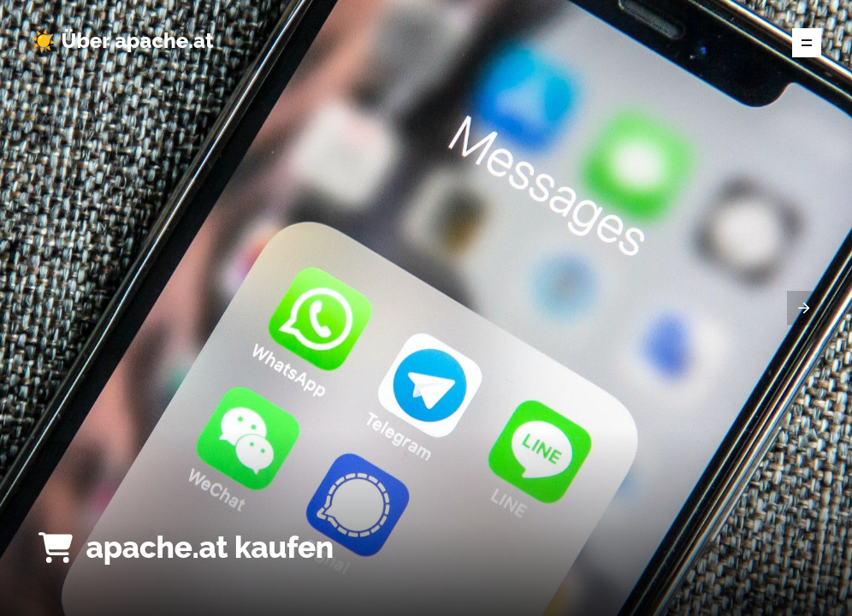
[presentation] (804, 308)
